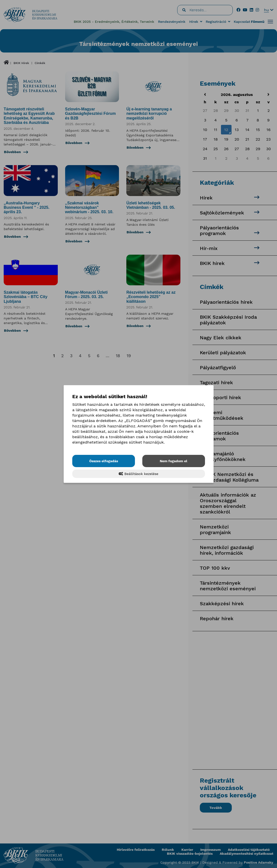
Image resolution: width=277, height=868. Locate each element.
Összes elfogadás (104, 461)
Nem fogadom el (174, 461)
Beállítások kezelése (138, 474)
